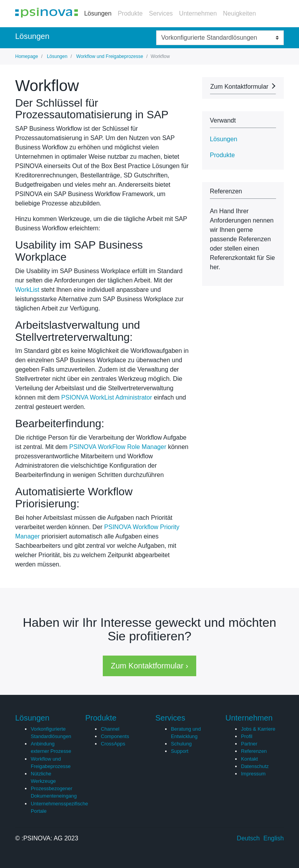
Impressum (253, 774)
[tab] (243, 139)
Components (115, 736)
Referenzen (254, 751)
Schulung (181, 744)
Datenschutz (255, 766)
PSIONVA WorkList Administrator (106, 397)
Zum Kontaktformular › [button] (150, 666)
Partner (249, 744)
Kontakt (249, 759)
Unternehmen (198, 13)
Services (161, 13)
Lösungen (98, 13)
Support (180, 751)
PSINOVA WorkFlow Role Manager (118, 447)
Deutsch (248, 838)
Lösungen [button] (223, 139)
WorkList (27, 290)
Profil (247, 736)
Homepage (27, 56)
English (274, 838)
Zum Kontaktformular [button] (239, 87)
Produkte (130, 13)
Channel (110, 729)
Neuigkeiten (240, 13)
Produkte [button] (222, 155)
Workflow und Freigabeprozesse (109, 56)
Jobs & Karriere (258, 729)
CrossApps (113, 744)
